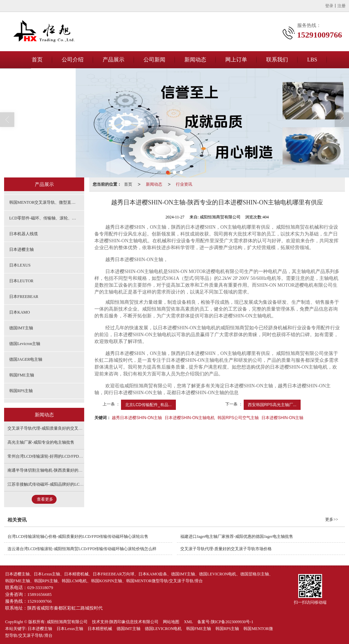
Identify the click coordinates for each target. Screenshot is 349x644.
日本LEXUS (20, 265)
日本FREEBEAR (24, 297)
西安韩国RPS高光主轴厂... (272, 405)
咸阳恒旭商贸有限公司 (67, 622)
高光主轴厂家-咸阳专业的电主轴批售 (41, 442)
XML (188, 622)
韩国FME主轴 (22, 375)
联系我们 (277, 60)
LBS (312, 60)
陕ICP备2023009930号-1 (232, 622)
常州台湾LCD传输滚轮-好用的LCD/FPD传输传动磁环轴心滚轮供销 (68, 456)
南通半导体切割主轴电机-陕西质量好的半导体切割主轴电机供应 (65, 470)
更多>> (332, 519)
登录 (329, 6)
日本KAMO (20, 312)
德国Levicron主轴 (25, 344)
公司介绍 (73, 60)
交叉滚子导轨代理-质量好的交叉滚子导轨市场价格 (226, 549)
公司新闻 (154, 60)
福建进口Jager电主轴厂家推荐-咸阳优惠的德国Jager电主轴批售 (237, 536)
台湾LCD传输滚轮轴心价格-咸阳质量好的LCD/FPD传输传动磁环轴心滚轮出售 (78, 536)
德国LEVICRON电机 (163, 629)
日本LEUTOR (21, 281)
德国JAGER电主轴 (26, 359)
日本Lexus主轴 (70, 629)
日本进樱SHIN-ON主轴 (282, 418)
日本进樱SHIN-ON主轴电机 (190, 418)
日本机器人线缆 (24, 234)
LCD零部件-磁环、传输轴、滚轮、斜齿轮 (47, 218)
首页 (37, 60)
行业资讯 (184, 184)
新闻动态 (195, 60)
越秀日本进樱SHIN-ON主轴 (137, 418)
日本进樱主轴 (21, 249)
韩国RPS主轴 (21, 391)
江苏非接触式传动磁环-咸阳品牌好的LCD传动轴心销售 (57, 484)
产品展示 (113, 60)
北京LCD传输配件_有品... (148, 405)
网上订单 (236, 60)
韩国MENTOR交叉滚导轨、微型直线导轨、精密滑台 (47, 202)
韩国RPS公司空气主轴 (238, 418)
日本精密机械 (100, 629)
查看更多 (45, 499)
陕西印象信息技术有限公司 (134, 622)
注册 (342, 6)
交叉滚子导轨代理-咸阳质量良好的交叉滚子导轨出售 (55, 428)
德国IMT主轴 (21, 328)
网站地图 (171, 622)
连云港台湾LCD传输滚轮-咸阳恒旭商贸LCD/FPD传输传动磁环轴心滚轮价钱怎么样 (82, 549)
